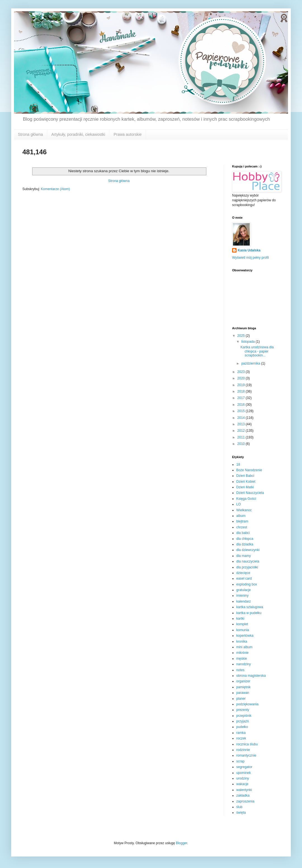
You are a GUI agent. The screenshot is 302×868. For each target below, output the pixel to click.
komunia (243, 630)
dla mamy (244, 556)
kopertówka (245, 636)
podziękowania (247, 704)
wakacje (242, 784)
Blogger (182, 843)
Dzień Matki (245, 487)
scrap (240, 761)
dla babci (243, 533)
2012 (242, 431)
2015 (242, 411)
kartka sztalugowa (250, 607)
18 (238, 465)
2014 (242, 418)
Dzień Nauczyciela (250, 493)
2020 (242, 378)
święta (241, 813)
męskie (242, 659)
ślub (239, 807)
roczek (241, 738)
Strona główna (30, 134)
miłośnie (242, 653)
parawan (243, 693)
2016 (242, 405)
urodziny (243, 778)
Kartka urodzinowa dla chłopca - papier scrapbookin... (257, 351)
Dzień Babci (245, 476)
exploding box (247, 584)
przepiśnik (244, 716)
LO (239, 504)
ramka (241, 733)
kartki (240, 619)
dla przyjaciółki (247, 567)
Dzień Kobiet (246, 482)
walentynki (244, 790)
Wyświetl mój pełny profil (250, 258)
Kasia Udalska (249, 250)
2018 (242, 391)
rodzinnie (243, 750)
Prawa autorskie (128, 134)
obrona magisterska (251, 676)
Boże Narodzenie (249, 470)
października (251, 363)
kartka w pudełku (249, 613)
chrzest (242, 527)
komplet (242, 624)
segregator (244, 767)
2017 (242, 398)
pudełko (242, 727)
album (241, 516)
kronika (242, 641)
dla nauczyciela (248, 561)
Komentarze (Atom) (55, 189)
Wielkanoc (244, 510)
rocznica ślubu (247, 744)
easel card (244, 578)
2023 (242, 372)
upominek (244, 773)
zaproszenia (245, 801)
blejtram (242, 521)
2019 (242, 385)
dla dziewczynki (248, 550)
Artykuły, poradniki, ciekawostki (78, 134)
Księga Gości (246, 499)
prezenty (243, 710)
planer (241, 699)
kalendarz (244, 601)
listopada (248, 342)
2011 (242, 437)
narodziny (244, 664)
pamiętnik (243, 687)
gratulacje (244, 590)
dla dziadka (245, 544)
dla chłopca (245, 539)
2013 (242, 424)
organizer (243, 681)
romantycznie (246, 755)
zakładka (243, 795)
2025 (242, 336)
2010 (242, 444)
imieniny (242, 596)
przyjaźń (243, 721)
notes (240, 670)
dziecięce (243, 573)
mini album (244, 647)
